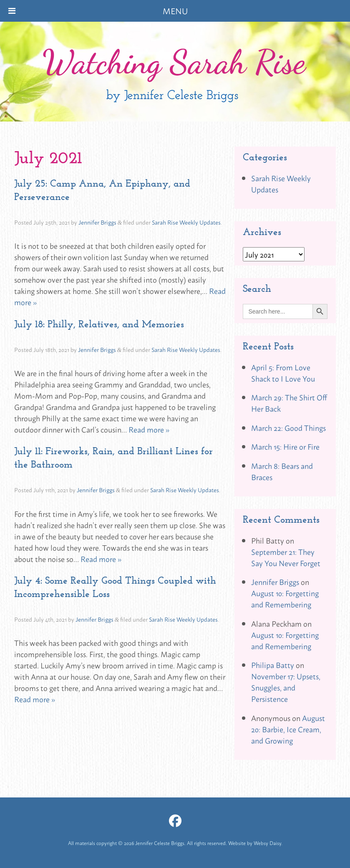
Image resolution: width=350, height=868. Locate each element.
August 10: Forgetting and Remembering (285, 598)
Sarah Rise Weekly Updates (186, 222)
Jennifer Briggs (97, 222)
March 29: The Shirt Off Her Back (289, 403)
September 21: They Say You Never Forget (286, 557)
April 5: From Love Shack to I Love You (283, 373)
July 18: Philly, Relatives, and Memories (99, 324)
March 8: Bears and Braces (282, 471)
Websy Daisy (267, 843)
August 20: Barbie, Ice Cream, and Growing (288, 729)
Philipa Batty (273, 665)
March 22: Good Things (288, 428)
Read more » (149, 429)
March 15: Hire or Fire (285, 446)
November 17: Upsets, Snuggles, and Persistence (286, 687)
